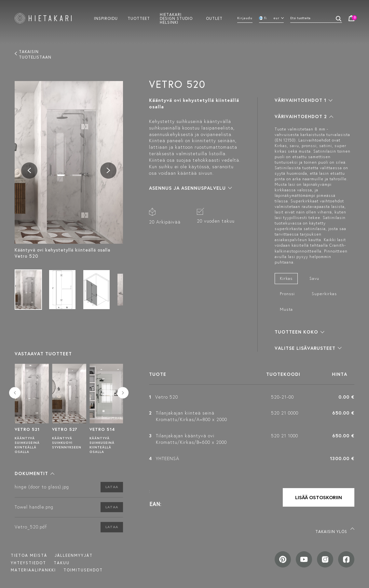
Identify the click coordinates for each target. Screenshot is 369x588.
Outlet (214, 18)
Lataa (112, 487)
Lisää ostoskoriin (319, 497)
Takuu (62, 563)
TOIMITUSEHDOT (83, 570)
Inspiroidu (106, 18)
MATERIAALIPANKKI (33, 570)
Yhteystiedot (28, 563)
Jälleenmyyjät (74, 555)
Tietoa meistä (29, 555)
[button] (34, 473)
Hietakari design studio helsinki (176, 18)
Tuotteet (139, 18)
